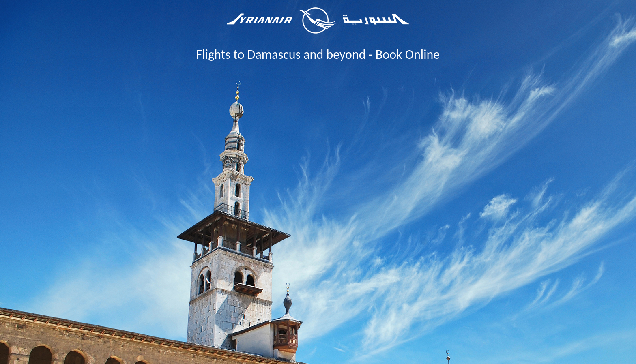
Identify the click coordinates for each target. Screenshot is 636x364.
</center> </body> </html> (318, 218)
